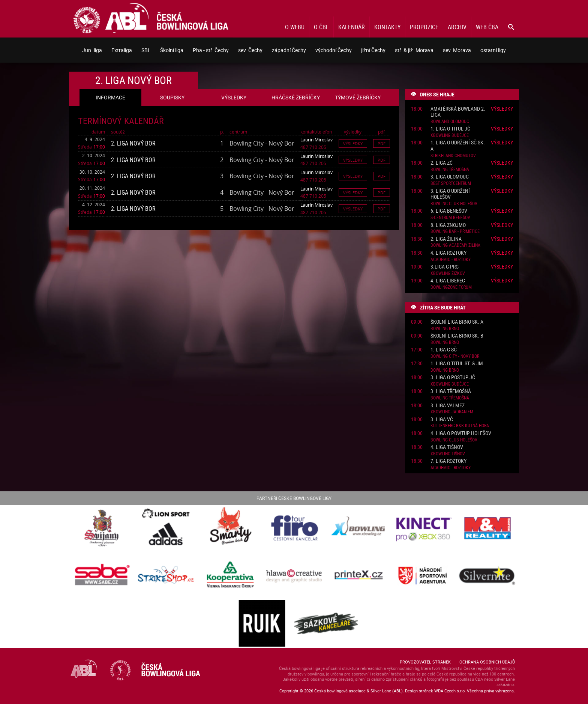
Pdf (382, 143)
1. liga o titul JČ (450, 129)
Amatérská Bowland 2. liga (458, 112)
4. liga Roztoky (448, 253)
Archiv (457, 27)
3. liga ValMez (448, 406)
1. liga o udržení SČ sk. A (458, 146)
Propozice (424, 27)
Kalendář (352, 27)
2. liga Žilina (446, 239)
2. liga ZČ (442, 163)
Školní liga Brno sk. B (457, 336)
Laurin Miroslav (316, 140)
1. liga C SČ (444, 350)
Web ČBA (487, 27)
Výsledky (353, 143)
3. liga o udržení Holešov (450, 194)
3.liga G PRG (445, 267)
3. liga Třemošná (451, 391)
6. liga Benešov (449, 211)
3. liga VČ (442, 420)
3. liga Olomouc (450, 177)
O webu (295, 27)
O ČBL (321, 27)
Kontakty (387, 27)
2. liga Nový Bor (133, 143)
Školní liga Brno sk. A (457, 322)
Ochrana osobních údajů (487, 662)
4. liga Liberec (448, 281)
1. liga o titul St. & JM (457, 364)
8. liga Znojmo (448, 225)
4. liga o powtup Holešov (461, 433)
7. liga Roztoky (448, 461)
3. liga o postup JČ (453, 378)
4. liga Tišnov (447, 447)
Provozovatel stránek (425, 662)
